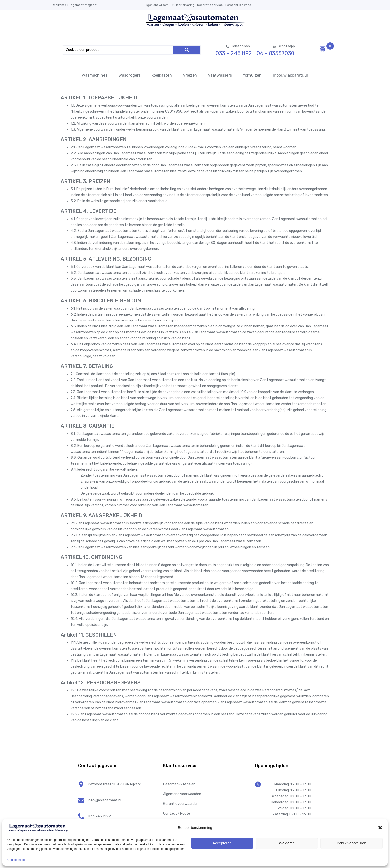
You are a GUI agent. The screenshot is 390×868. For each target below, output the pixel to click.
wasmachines (95, 75)
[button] (380, 828)
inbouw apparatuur (291, 75)
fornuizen (252, 75)
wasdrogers (130, 75)
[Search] (187, 50)
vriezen (190, 75)
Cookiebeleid (16, 860)
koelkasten (162, 75)
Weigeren (287, 843)
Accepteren (222, 843)
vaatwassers (220, 75)
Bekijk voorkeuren (351, 843)
